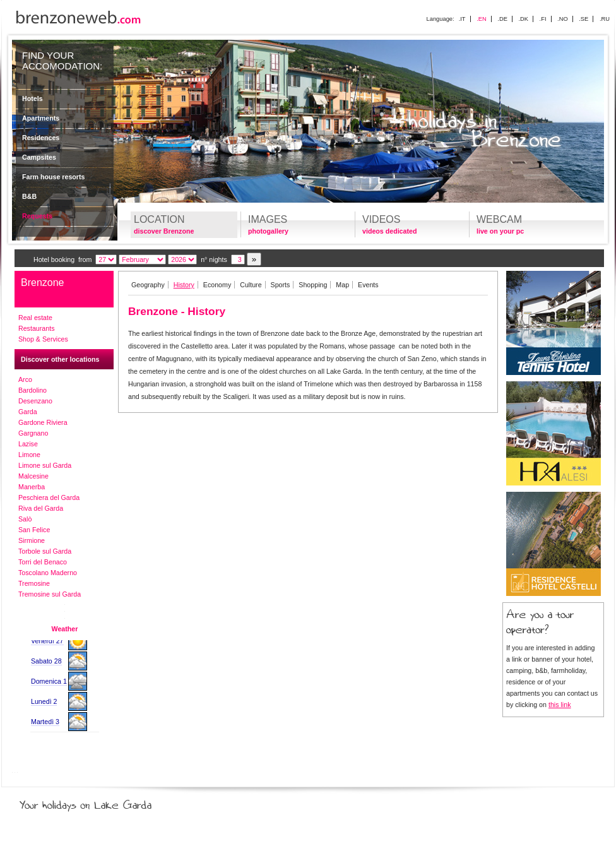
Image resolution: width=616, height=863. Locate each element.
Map (342, 285)
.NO (563, 19)
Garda (28, 412)
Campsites (39, 157)
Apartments (41, 118)
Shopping (313, 285)
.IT (462, 19)
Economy (217, 285)
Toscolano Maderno (48, 573)
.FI (543, 19)
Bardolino (33, 390)
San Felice (34, 530)
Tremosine (34, 583)
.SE (583, 19)
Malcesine (33, 476)
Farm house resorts (54, 177)
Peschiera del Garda (49, 497)
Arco (25, 379)
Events (368, 285)
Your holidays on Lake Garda (114, 802)
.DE (502, 19)
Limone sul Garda (45, 465)
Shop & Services (43, 339)
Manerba (32, 487)
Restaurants (36, 328)
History (184, 285)
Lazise (28, 444)
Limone (29, 455)
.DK (523, 19)
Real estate (35, 318)
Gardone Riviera (43, 422)
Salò (25, 519)
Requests (37, 216)
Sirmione (32, 540)
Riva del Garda (41, 508)
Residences (41, 138)
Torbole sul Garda (45, 551)
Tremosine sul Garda (50, 594)
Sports (281, 285)
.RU (605, 19)
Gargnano (33, 433)
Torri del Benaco (43, 562)
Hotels (33, 98)
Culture (251, 285)
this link (560, 705)
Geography (148, 285)
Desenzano (35, 401)
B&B (29, 196)
